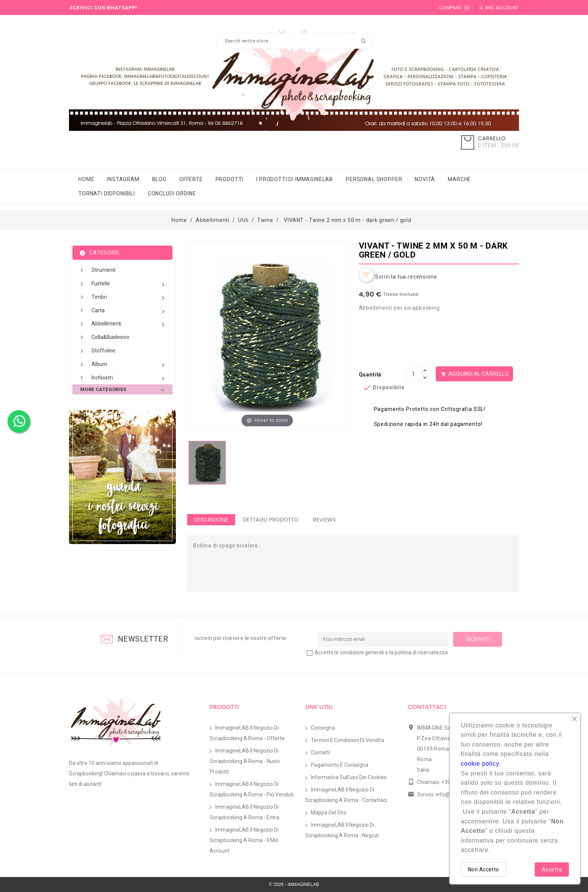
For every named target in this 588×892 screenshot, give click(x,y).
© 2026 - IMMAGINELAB (294, 885)
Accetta (552, 870)
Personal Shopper (374, 179)
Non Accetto (484, 870)
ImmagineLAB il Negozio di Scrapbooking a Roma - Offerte (247, 733)
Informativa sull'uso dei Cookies (349, 777)
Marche (459, 179)
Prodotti (230, 179)
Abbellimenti (129, 325)
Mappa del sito (329, 813)
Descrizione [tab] (211, 520)
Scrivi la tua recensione (406, 277)
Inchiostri (129, 379)
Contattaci (427, 707)
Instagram (123, 179)
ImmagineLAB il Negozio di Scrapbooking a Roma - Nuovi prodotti (245, 761)
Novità (425, 179)
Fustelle (129, 284)
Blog (159, 179)
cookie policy (480, 764)
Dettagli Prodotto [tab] (271, 520)
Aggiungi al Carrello (475, 374)
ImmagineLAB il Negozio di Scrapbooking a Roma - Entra (244, 812)
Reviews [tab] (325, 520)
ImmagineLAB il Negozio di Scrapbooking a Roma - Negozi (342, 830)
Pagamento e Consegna (340, 765)
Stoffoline (103, 351)
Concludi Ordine (172, 193)
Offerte (191, 179)
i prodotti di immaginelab (295, 179)
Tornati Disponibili (107, 193)
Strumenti (103, 270)
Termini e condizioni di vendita (347, 740)
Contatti (320, 753)
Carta (129, 311)
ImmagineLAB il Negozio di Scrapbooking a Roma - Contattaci (346, 795)
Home (86, 179)
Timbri (129, 298)
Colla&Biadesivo (110, 337)
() (455, 8)
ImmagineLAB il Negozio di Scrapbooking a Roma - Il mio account (244, 840)
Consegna (323, 728)
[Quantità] (413, 374)
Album (129, 365)
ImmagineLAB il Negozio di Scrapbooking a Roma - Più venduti (252, 789)
